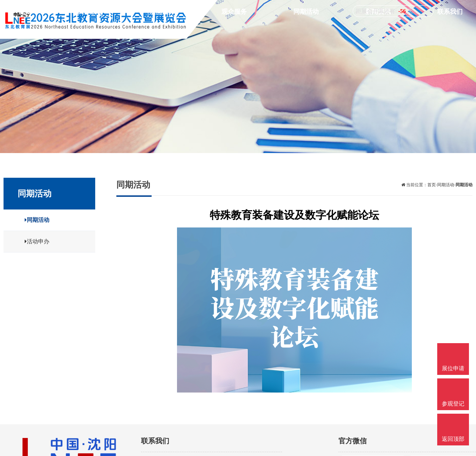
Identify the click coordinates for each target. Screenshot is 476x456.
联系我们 (456, 27)
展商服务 (279, 27)
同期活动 (368, 27)
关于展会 (235, 27)
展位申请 (453, 368)
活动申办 (32, 241)
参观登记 (453, 404)
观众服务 (323, 27)
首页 (197, 27)
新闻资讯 (412, 27)
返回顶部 (453, 439)
